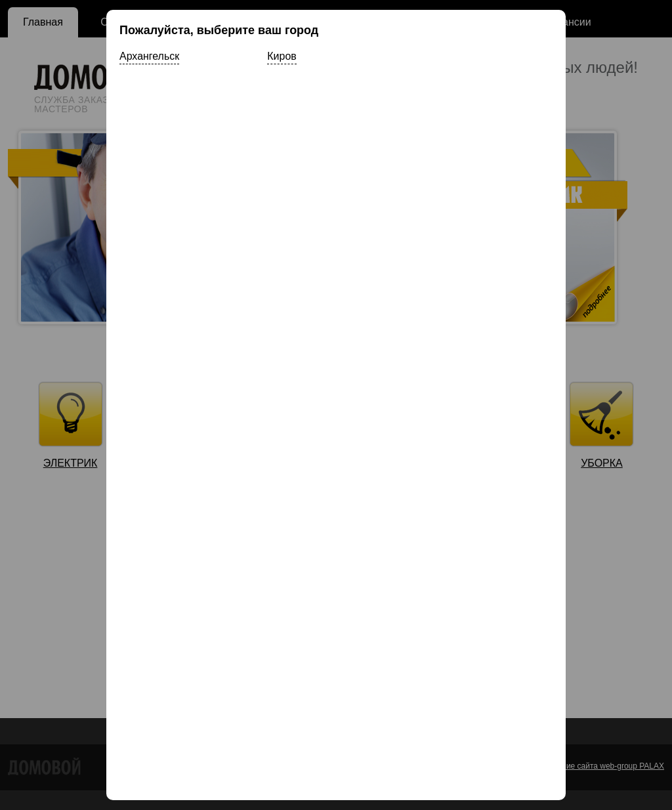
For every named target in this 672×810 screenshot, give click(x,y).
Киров (282, 56)
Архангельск (149, 56)
